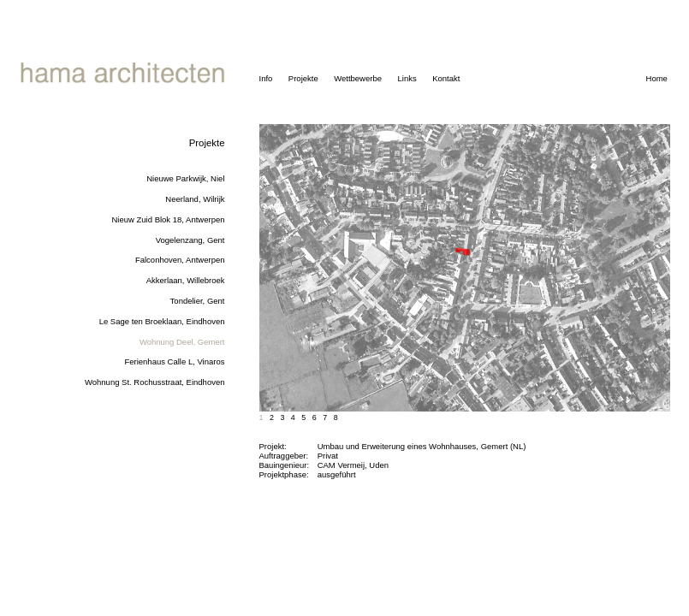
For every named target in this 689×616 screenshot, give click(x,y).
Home (657, 78)
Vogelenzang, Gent (190, 240)
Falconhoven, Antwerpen (180, 260)
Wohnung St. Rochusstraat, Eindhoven (155, 382)
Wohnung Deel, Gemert (182, 342)
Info (266, 78)
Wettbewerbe (358, 78)
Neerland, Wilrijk (195, 199)
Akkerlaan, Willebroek (186, 280)
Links (407, 78)
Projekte (303, 78)
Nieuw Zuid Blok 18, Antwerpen (168, 219)
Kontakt (446, 78)
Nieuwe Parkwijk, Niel (185, 178)
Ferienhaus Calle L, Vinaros (174, 361)
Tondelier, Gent (198, 301)
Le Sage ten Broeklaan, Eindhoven (162, 321)
